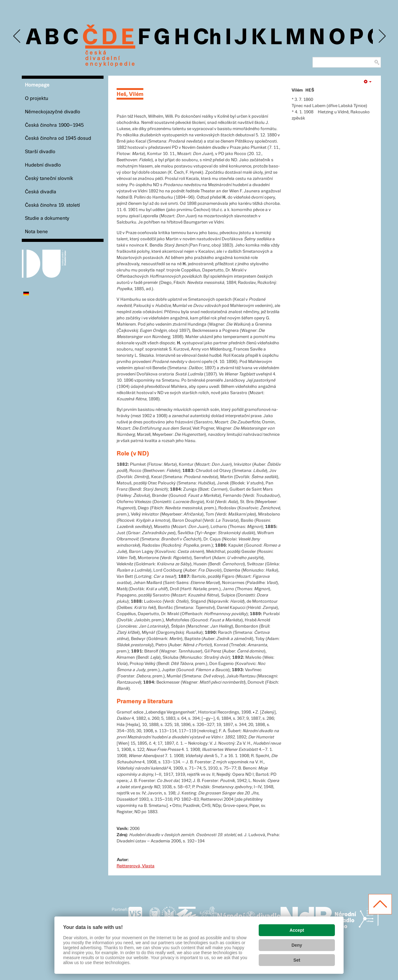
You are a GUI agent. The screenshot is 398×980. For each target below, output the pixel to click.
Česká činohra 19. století (52, 205)
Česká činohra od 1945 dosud (58, 138)
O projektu (37, 99)
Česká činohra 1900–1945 (54, 125)
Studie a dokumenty (47, 218)
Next (382, 36)
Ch (207, 38)
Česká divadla (41, 192)
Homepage (37, 85)
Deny (297, 945)
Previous (17, 36)
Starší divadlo (40, 152)
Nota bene (36, 232)
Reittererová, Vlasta (136, 866)
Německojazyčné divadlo (53, 112)
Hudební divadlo (43, 165)
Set (297, 960)
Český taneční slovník (49, 179)
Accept (297, 930)
